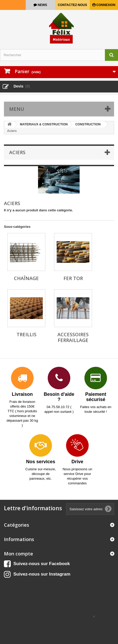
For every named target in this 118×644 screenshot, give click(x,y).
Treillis (26, 334)
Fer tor (73, 278)
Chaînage (26, 278)
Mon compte (18, 554)
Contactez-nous (72, 5)
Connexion (105, 5)
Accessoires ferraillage (73, 337)
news (42, 5)
